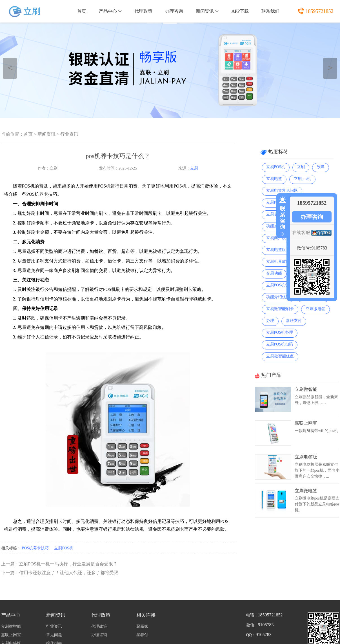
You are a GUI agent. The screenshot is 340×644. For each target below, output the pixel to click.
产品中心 (110, 11)
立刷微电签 (315, 309)
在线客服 (301, 232)
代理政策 (143, 11)
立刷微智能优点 (280, 356)
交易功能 (274, 273)
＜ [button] (10, 67)
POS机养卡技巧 (35, 548)
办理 (270, 321)
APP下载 (240, 11)
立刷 (194, 168)
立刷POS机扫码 (280, 344)
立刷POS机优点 (280, 285)
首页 (82, 11)
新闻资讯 (207, 11)
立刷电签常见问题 (282, 190)
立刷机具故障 (278, 261)
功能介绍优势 (278, 297)
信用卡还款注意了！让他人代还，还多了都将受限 (69, 573)
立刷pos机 (302, 179)
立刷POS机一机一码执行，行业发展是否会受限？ (68, 564)
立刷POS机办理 (280, 332)
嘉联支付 (294, 321)
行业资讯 (69, 134)
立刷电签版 (276, 250)
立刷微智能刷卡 (280, 309)
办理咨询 (174, 11)
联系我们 (270, 11)
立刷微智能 (306, 389)
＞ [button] (330, 67)
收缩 (281, 217)
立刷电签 (274, 179)
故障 (321, 167)
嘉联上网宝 (306, 423)
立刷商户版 (276, 238)
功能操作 (274, 226)
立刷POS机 (64, 548)
